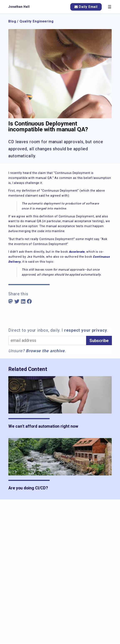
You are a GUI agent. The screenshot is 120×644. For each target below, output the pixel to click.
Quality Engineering (37, 21)
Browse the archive (45, 351)
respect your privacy (86, 330)
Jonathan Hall (19, 7)
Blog (12, 21)
